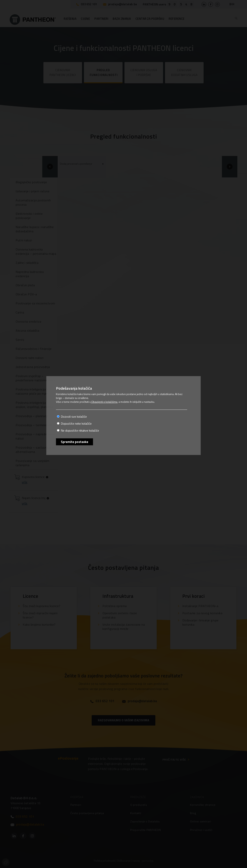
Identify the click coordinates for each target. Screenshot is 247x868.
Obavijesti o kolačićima (104, 402)
